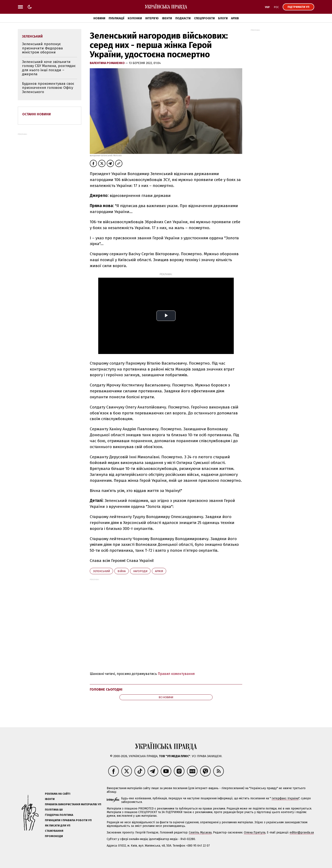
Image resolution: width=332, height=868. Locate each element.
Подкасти (183, 18)
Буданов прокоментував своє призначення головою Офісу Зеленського (48, 88)
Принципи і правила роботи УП (68, 820)
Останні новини (37, 114)
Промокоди (54, 836)
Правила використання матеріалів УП (73, 804)
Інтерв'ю (152, 18)
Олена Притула (255, 832)
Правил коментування (176, 674)
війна (122, 571)
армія (159, 571)
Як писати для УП (58, 826)
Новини (99, 18)
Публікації (116, 18)
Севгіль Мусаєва (200, 832)
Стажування (54, 831)
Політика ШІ (54, 810)
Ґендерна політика (59, 815)
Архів (235, 18)
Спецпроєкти (204, 18)
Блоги (223, 18)
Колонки (135, 18)
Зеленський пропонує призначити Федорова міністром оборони (42, 48)
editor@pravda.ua (302, 832)
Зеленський (101, 571)
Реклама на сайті (58, 794)
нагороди (140, 571)
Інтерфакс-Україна (285, 798)
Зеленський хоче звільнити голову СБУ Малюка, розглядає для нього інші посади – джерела (49, 68)
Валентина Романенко (108, 63)
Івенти (167, 18)
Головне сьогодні (106, 689)
